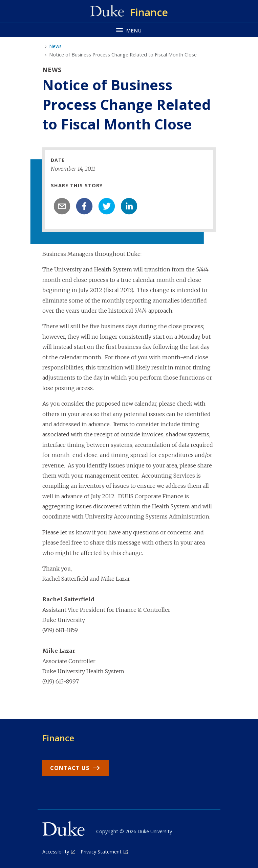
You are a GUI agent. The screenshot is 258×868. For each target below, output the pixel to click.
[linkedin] (129, 206)
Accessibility (56, 852)
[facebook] (84, 206)
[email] (62, 206)
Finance (58, 738)
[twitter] (107, 206)
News (55, 46)
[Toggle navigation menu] (129, 30)
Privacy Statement (101, 852)
